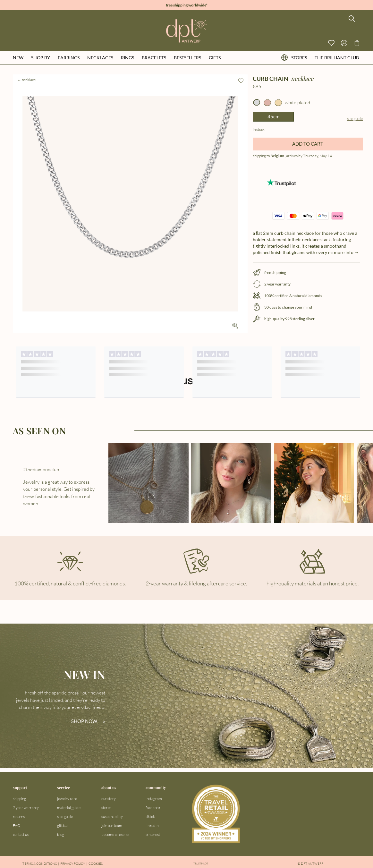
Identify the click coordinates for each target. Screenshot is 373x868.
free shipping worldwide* (187, 5)
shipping (19, 799)
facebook (153, 808)
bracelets (154, 58)
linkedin (152, 825)
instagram (154, 799)
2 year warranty (26, 808)
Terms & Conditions (40, 864)
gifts (215, 58)
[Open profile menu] (344, 43)
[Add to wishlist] (241, 81)
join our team (112, 825)
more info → (346, 252)
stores (294, 58)
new (18, 58)
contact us (21, 834)
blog (61, 834)
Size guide (355, 119)
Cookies (96, 864)
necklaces (100, 58)
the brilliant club (337, 58)
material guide (69, 808)
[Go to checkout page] (357, 43)
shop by (41, 58)
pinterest (153, 834)
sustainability (112, 817)
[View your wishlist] (331, 43)
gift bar (63, 825)
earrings (69, 58)
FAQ (17, 825)
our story (109, 799)
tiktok (150, 817)
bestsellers (187, 58)
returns (19, 817)
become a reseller (116, 834)
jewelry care (67, 799)
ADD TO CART (308, 144)
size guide (65, 817)
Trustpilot (201, 864)
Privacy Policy (73, 864)
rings (127, 58)
